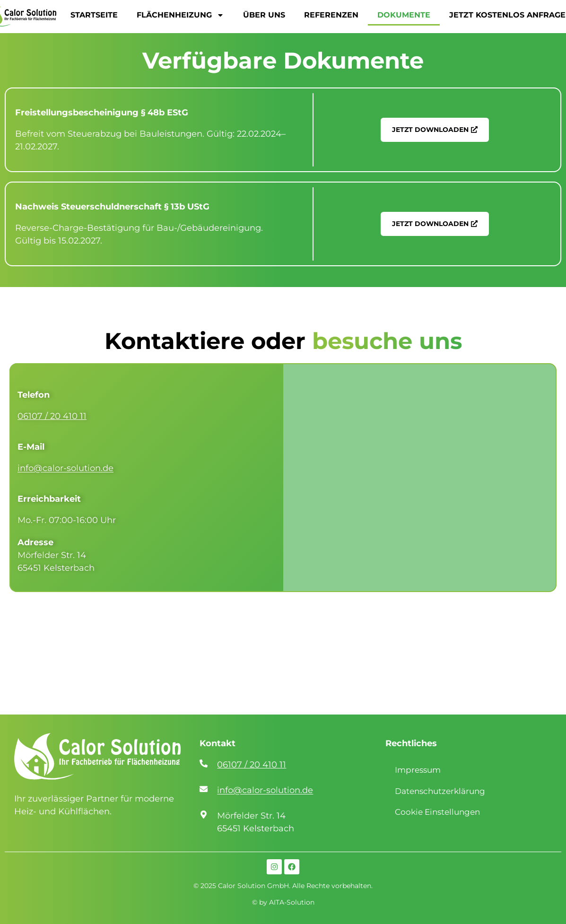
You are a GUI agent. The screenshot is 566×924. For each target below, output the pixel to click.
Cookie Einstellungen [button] (437, 812)
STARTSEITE (94, 15)
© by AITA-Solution (283, 902)
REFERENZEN (331, 15)
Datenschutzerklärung (440, 791)
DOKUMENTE (404, 15)
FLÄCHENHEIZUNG (180, 15)
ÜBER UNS (264, 15)
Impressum (418, 770)
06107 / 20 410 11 (52, 416)
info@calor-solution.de (65, 468)
